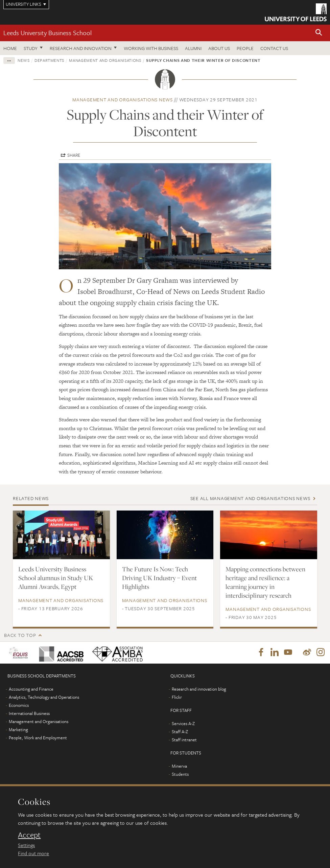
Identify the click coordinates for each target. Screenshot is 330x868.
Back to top (20, 635)
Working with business (151, 48)
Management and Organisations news (123, 100)
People (245, 48)
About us (219, 48)
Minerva (179, 766)
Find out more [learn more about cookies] (33, 853)
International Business (29, 714)
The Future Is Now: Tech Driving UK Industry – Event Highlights (159, 578)
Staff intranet (184, 740)
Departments (49, 60)
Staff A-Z (180, 732)
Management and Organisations (105, 60)
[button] (319, 33)
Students (180, 774)
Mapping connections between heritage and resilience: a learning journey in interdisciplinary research (265, 582)
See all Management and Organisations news (250, 498)
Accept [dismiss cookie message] (29, 835)
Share (74, 155)
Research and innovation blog (199, 689)
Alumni (193, 48)
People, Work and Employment (38, 738)
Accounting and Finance (31, 689)
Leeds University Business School (48, 33)
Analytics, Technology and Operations (44, 697)
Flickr (177, 697)
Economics (19, 705)
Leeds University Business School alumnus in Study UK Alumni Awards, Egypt (56, 578)
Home (10, 48)
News (24, 60)
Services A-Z (183, 724)
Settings (26, 845)
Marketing (18, 730)
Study (31, 48)
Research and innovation (81, 48)
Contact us (274, 48)
